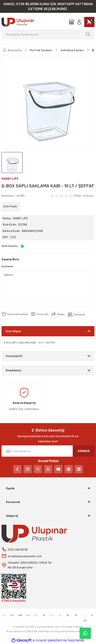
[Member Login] (79, 22)
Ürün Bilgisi (13, 331)
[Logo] (18, 22)
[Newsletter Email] (48, 451)
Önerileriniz (13, 370)
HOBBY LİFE (20, 218)
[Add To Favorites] (15, 314)
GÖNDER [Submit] (84, 451)
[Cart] (89, 22)
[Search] (48, 34)
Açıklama (7, 266)
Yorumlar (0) (14, 356)
